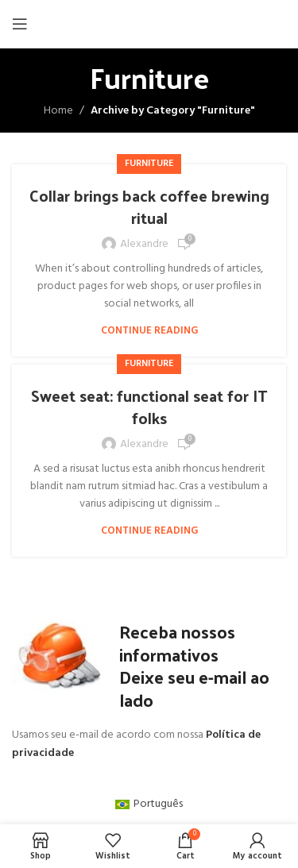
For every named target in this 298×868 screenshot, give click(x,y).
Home (58, 111)
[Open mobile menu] (20, 24)
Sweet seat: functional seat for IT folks (149, 407)
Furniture (149, 164)
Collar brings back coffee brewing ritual (149, 206)
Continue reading (149, 331)
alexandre (144, 244)
